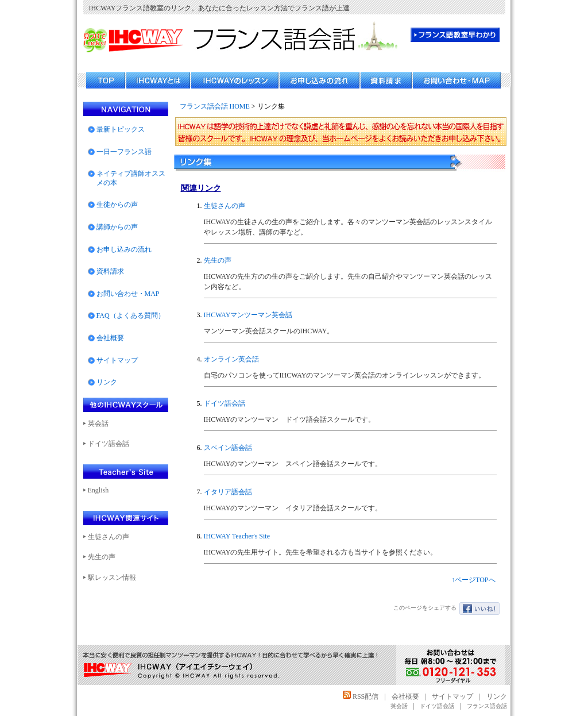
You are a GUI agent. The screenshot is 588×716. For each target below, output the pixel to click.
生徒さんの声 (225, 206)
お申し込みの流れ (124, 249)
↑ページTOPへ (473, 580)
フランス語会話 (487, 706)
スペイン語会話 (228, 448)
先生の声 (218, 260)
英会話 (98, 424)
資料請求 (110, 271)
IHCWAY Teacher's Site (237, 536)
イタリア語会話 (228, 492)
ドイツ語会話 (225, 403)
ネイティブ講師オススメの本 (131, 178)
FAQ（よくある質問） (131, 315)
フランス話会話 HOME (215, 106)
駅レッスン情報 (112, 578)
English (98, 490)
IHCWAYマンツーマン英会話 (248, 315)
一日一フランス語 (124, 152)
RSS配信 (361, 696)
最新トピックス (121, 129)
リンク (107, 382)
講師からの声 (117, 227)
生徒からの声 (117, 205)
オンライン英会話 (231, 359)
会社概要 (110, 338)
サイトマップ (117, 360)
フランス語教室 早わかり (455, 35)
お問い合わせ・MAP (128, 294)
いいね (479, 609)
